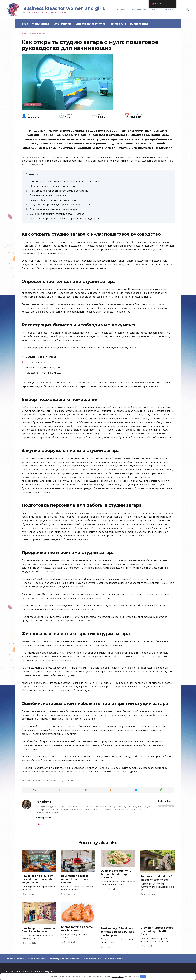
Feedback (121, 10)
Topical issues (118, 24)
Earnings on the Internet (90, 24)
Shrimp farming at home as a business (77, 929)
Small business (62, 24)
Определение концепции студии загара (54, 186)
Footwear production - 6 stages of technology (156, 878)
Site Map (170, 10)
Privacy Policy (118, 977)
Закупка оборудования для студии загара (55, 200)
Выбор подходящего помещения (50, 195)
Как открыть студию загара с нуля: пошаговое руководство (64, 181)
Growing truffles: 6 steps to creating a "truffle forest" (157, 931)
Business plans (139, 24)
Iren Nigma (43, 802)
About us (155, 10)
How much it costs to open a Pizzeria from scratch (75, 879)
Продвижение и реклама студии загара (53, 209)
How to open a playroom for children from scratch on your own (38, 879)
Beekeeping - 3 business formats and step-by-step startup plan (118, 932)
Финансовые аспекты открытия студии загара (57, 214)
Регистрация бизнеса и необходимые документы (59, 191)
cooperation (138, 10)
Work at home (41, 24)
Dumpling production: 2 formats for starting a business (116, 874)
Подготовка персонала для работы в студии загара (60, 205)
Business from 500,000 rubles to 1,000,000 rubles (48, 781)
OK (143, 977)
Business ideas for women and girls (64, 8)
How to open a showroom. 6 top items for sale (39, 930)
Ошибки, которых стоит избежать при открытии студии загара (67, 219)
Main (25, 24)
